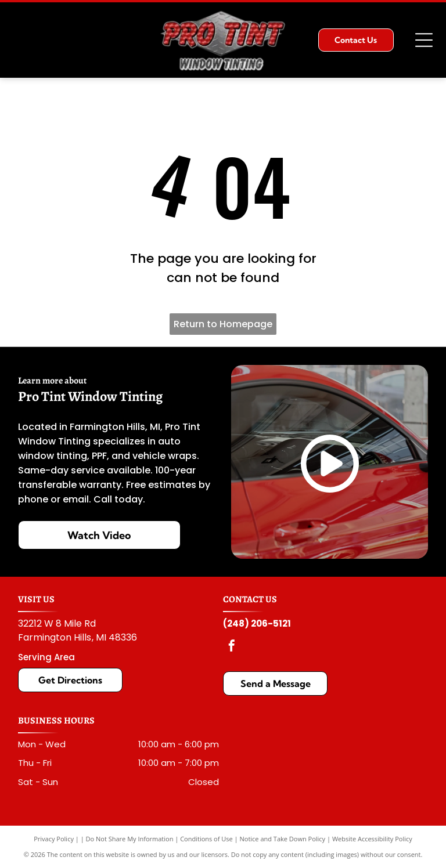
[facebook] (232, 647)
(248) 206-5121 (257, 623)
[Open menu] (424, 40)
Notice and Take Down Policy (283, 839)
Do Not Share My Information (130, 839)
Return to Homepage (223, 324)
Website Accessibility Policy (372, 839)
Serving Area (46, 657)
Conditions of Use (206, 839)
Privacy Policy (54, 839)
